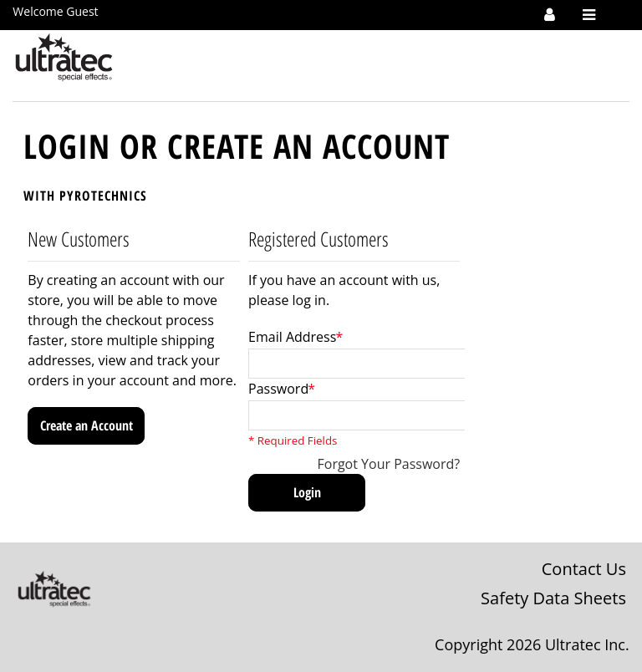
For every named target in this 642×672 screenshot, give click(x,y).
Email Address (292, 337)
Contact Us (584, 569)
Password (278, 389)
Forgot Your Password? (389, 464)
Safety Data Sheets (553, 598)
